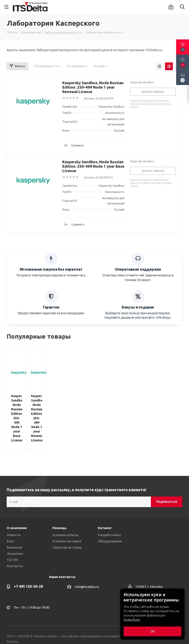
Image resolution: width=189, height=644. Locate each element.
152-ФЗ (12, 524)
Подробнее (132, 620)
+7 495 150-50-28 (28, 551)
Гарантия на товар (67, 512)
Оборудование (110, 506)
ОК (153, 631)
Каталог (105, 492)
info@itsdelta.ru (87, 551)
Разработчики (109, 499)
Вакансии (14, 512)
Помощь (59, 492)
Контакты (15, 531)
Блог (11, 506)
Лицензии (15, 518)
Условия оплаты (65, 499)
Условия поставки (67, 506)
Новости (14, 499)
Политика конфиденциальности (33, 622)
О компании (17, 492)
